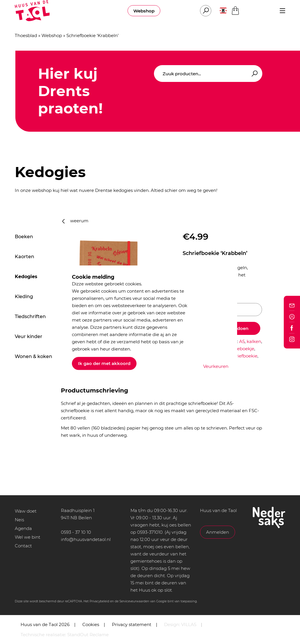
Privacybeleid (99, 601)
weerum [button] (75, 221)
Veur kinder (29, 336)
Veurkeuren (216, 366)
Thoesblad (26, 35)
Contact (23, 546)
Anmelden (218, 532)
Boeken (24, 237)
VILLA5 (189, 624)
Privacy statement (132, 624)
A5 (242, 341)
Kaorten (24, 257)
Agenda (23, 528)
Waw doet (26, 511)
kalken (254, 341)
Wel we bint (28, 537)
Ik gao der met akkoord (104, 363)
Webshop (144, 11)
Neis (19, 520)
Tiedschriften (30, 317)
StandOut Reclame (88, 635)
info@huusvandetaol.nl (86, 539)
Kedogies (26, 277)
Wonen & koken (33, 356)
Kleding (24, 297)
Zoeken (254, 74)
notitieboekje (240, 349)
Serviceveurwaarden (134, 601)
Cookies (91, 624)
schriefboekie (243, 356)
